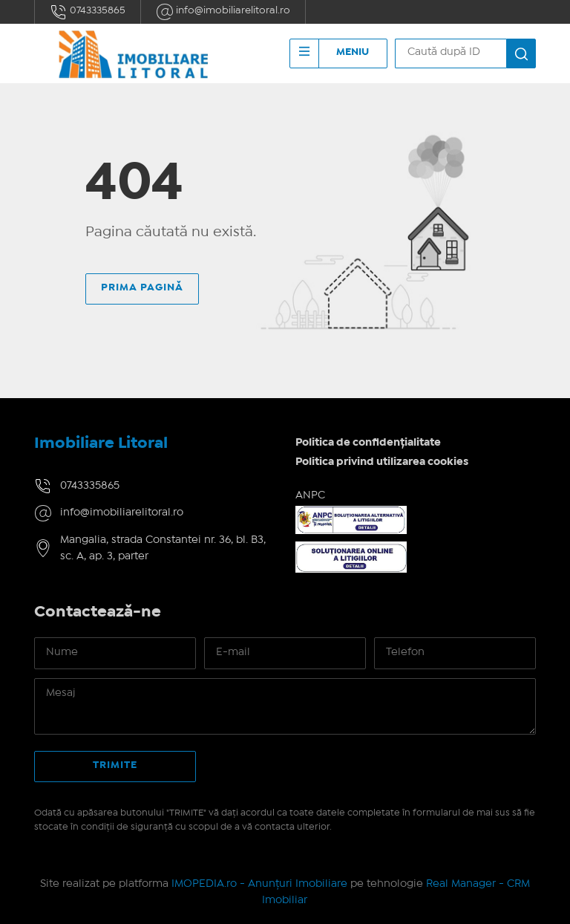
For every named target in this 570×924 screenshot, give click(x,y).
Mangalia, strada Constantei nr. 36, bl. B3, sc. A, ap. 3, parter (163, 549)
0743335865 (88, 12)
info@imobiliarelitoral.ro (223, 12)
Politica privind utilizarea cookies (382, 462)
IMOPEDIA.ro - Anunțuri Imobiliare (259, 884)
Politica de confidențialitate (368, 443)
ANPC (310, 495)
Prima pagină (142, 287)
